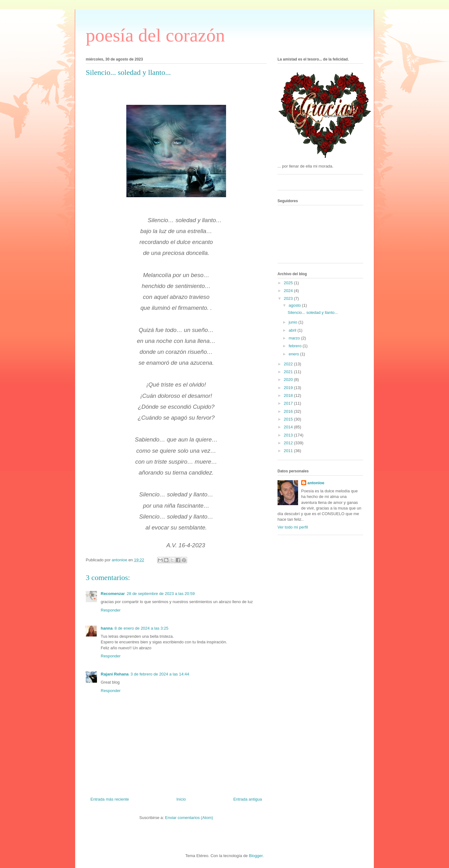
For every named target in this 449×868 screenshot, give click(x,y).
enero (295, 354)
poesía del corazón (155, 35)
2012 (289, 443)
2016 (289, 411)
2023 (289, 298)
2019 (289, 388)
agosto (295, 305)
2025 (289, 283)
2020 (289, 380)
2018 (289, 395)
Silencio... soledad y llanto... (313, 312)
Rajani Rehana (115, 674)
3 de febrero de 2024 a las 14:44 (160, 674)
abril (293, 330)
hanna (107, 628)
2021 (289, 372)
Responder (111, 610)
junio (294, 322)
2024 (289, 291)
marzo (295, 338)
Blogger (256, 856)
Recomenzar (113, 594)
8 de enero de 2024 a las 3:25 (141, 628)
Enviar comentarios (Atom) (189, 818)
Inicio (181, 799)
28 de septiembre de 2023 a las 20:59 (161, 594)
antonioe (316, 483)
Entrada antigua (248, 799)
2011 (289, 451)
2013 (289, 435)
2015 (289, 419)
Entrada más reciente (110, 799)
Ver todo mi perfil (293, 527)
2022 (289, 364)
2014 (289, 427)
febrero (296, 346)
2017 (289, 403)
